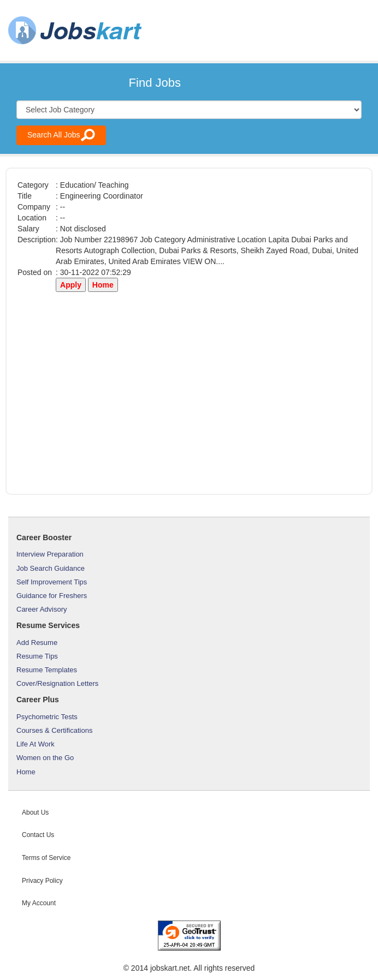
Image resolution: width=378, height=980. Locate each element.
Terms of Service (46, 858)
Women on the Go (45, 758)
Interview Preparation (50, 554)
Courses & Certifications (54, 730)
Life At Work (36, 744)
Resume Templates (47, 670)
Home (26, 772)
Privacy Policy (42, 881)
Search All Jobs (61, 135)
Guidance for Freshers (52, 596)
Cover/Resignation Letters (57, 683)
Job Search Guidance (51, 568)
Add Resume (37, 643)
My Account (39, 903)
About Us (35, 812)
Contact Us (38, 835)
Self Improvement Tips (52, 582)
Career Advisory (42, 609)
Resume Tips (37, 656)
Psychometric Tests (47, 717)
